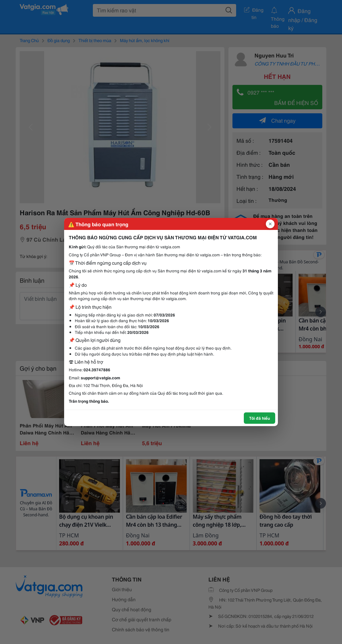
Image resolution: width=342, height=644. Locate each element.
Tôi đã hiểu (260, 418)
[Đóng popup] (270, 224)
